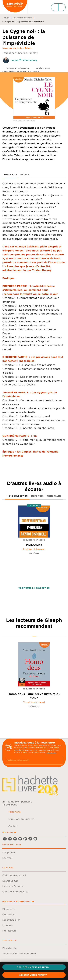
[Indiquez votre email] (30, 760)
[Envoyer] (60, 760)
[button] (34, 967)
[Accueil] (15, 7)
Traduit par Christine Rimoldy (20, 53)
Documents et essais (22, 18)
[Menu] (58, 7)
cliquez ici (51, 752)
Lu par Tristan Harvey (24, 60)
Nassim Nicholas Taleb (17, 48)
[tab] (10, 174)
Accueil (6, 18)
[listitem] (5, 839)
